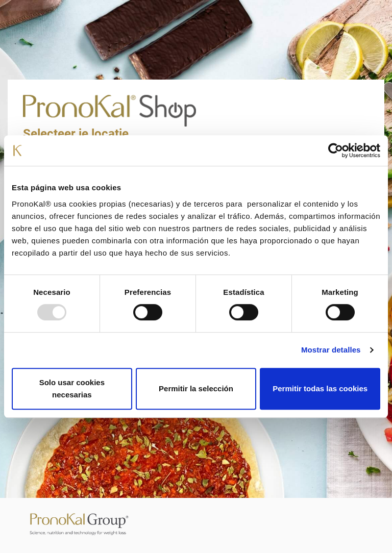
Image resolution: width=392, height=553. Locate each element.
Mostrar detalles (331, 350)
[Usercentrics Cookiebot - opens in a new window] (336, 150)
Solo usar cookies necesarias (72, 388)
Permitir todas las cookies (320, 388)
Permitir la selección (196, 388)
